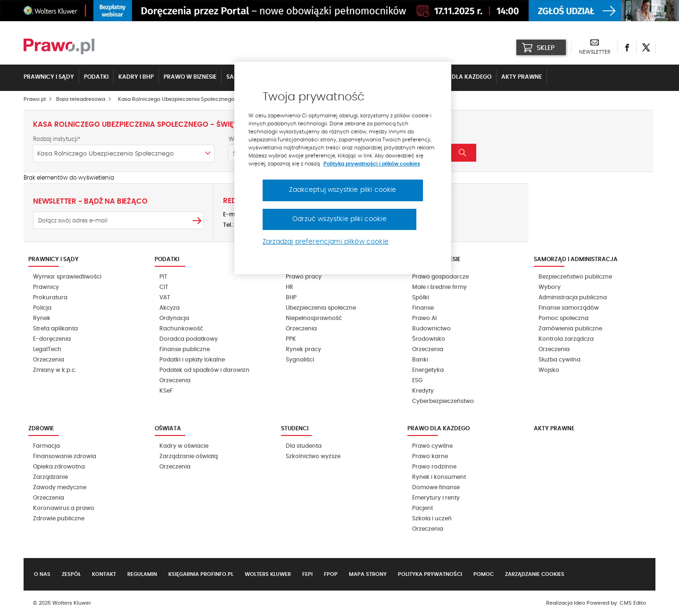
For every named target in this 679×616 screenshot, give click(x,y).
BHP (291, 297)
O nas (42, 574)
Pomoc (484, 574)
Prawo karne (430, 456)
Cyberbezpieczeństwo (443, 401)
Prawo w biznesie (190, 77)
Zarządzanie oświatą (189, 456)
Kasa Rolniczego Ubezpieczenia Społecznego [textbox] (105, 154)
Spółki (421, 297)
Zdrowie (41, 428)
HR (290, 287)
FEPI (307, 574)
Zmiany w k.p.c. (55, 370)
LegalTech (47, 349)
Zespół (71, 574)
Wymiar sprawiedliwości (67, 277)
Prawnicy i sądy (49, 77)
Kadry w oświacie (184, 446)
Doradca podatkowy (189, 339)
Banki (420, 360)
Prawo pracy (304, 277)
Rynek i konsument (439, 477)
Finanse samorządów (569, 308)
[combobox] (124, 153)
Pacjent (422, 508)
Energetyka (428, 370)
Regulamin (142, 574)
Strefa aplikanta (55, 329)
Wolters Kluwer (268, 574)
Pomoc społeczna (563, 318)
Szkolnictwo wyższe (313, 456)
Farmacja (46, 446)
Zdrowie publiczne (59, 518)
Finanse (423, 308)
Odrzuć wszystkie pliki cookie (339, 219)
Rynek (42, 318)
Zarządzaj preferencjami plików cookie (326, 242)
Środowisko (429, 339)
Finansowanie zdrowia (65, 456)
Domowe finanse (436, 487)
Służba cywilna (559, 360)
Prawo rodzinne (434, 467)
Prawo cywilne (432, 446)
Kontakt (104, 574)
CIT (164, 287)
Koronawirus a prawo (64, 508)
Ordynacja (174, 318)
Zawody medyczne (60, 487)
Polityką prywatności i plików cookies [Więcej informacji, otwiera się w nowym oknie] (372, 164)
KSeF (166, 391)
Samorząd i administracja (576, 259)
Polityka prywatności (430, 574)
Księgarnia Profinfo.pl (201, 574)
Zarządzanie (50, 477)
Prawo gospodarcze (440, 277)
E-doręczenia (52, 339)
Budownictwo (431, 329)
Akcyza (170, 308)
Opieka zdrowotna (59, 467)
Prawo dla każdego (460, 77)
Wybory (550, 287)
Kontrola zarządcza (566, 339)
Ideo (580, 603)
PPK (291, 339)
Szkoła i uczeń (432, 518)
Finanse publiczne (185, 349)
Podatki (96, 77)
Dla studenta (304, 446)
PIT (163, 277)
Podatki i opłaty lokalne (192, 360)
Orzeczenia (49, 360)
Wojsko (549, 370)
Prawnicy (46, 287)
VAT (165, 297)
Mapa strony (368, 574)
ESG (417, 380)
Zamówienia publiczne (570, 329)
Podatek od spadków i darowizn (204, 370)
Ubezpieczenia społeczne (321, 308)
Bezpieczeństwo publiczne (575, 277)
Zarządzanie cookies (535, 574)
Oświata (168, 428)
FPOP (331, 574)
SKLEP (538, 48)
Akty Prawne (522, 77)
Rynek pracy (303, 349)
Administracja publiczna (573, 297)
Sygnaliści (300, 360)
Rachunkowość (181, 329)
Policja (42, 308)
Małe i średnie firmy (439, 287)
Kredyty (423, 391)
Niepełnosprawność (314, 318)
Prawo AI (424, 318)
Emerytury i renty (436, 498)
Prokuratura (50, 297)
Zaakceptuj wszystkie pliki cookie (343, 190)
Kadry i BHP (136, 77)
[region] (343, 168)
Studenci (295, 428)
